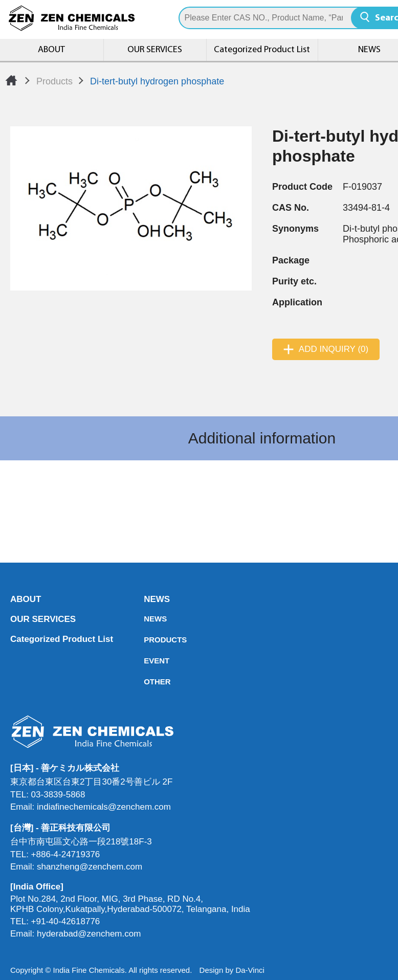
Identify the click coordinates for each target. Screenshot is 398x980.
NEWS (147, 600)
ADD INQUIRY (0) (334, 350)
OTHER (147, 682)
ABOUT (52, 50)
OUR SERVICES (155, 50)
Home (11, 80)
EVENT (147, 661)
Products (54, 81)
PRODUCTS (147, 640)
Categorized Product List (262, 50)
